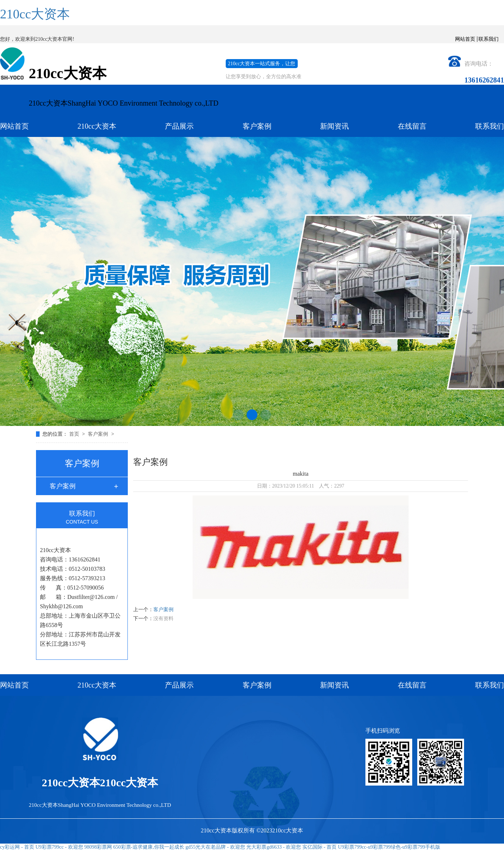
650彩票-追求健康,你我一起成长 (149, 847)
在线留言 (412, 126)
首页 (75, 434)
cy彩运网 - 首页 (17, 847)
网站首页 (465, 39)
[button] (238, 415)
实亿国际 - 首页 (320, 847)
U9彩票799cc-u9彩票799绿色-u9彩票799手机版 (389, 847)
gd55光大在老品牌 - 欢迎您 (215, 847)
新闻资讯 (334, 126)
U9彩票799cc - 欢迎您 (59, 847)
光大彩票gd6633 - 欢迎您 (274, 847)
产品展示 (179, 126)
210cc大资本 (35, 14)
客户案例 (257, 126)
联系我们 (489, 39)
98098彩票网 (98, 847)
